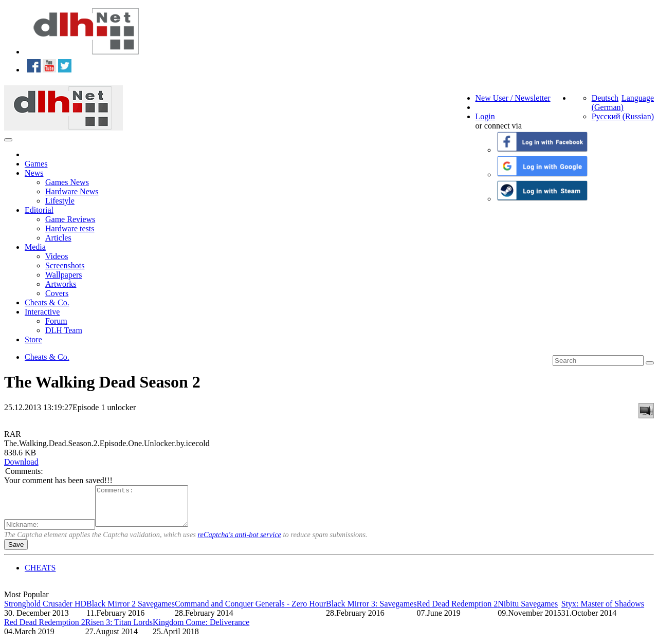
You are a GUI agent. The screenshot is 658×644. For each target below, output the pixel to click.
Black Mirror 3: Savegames (371, 611)
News (34, 173)
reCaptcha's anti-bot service (240, 542)
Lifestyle (60, 201)
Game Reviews (70, 219)
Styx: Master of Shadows (603, 611)
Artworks (61, 284)
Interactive (42, 312)
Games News (67, 182)
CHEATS (40, 575)
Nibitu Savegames (528, 611)
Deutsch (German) (608, 103)
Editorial (39, 210)
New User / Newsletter (513, 98)
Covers (57, 293)
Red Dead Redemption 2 (457, 611)
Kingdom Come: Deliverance (201, 630)
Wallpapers (64, 275)
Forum (56, 321)
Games (36, 164)
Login (485, 116)
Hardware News (72, 191)
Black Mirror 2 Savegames (131, 611)
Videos (57, 256)
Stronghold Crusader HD (45, 611)
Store (33, 339)
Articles (58, 238)
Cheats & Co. (47, 302)
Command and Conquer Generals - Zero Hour (250, 611)
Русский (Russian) (623, 116)
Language (638, 98)
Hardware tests (70, 228)
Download (21, 462)
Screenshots (65, 265)
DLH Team (64, 330)
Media (35, 247)
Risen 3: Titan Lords (119, 630)
